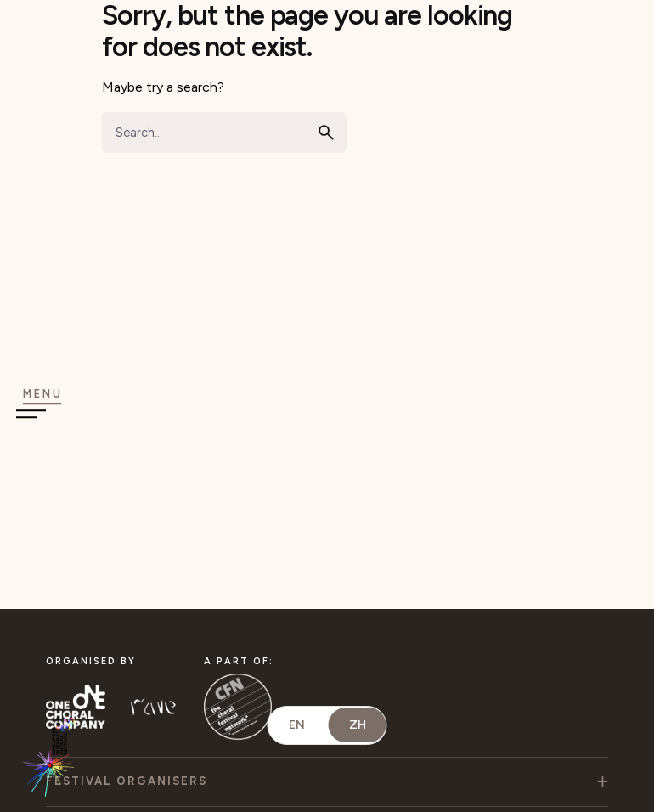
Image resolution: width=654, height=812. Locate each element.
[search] (326, 133)
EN (297, 725)
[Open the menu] (43, 403)
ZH (358, 725)
